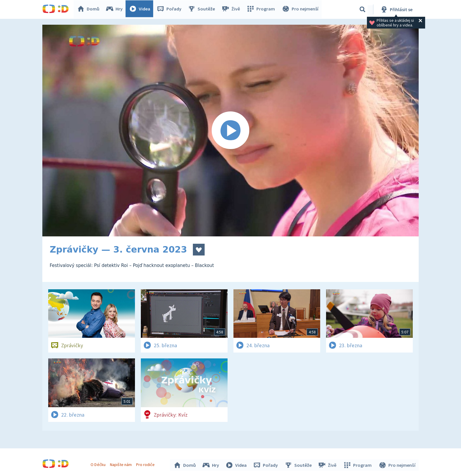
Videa (141, 9)
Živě (232, 9)
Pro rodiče (146, 464)
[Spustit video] (230, 131)
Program (262, 9)
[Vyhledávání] (363, 9)
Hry (116, 9)
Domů (90, 9)
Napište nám (121, 464)
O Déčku (99, 464)
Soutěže (203, 9)
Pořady (171, 9)
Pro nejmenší (300, 9)
